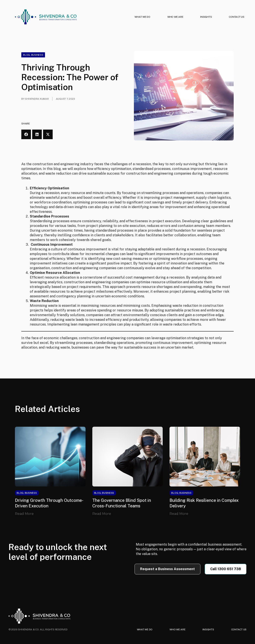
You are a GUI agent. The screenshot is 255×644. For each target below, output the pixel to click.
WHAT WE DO (142, 17)
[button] (26, 134)
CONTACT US (237, 17)
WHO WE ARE (175, 17)
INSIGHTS (206, 17)
